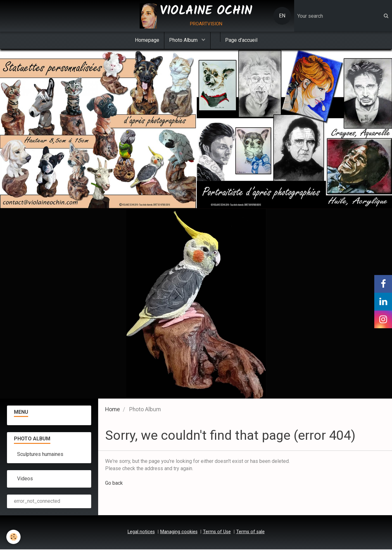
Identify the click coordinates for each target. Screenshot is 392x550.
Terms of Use (217, 532)
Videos (25, 479)
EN (282, 16)
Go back (114, 484)
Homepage (147, 40)
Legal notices (141, 532)
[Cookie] (13, 537)
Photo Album (184, 40)
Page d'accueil (241, 40)
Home (113, 410)
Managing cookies (179, 532)
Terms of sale (250, 532)
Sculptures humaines (40, 455)
